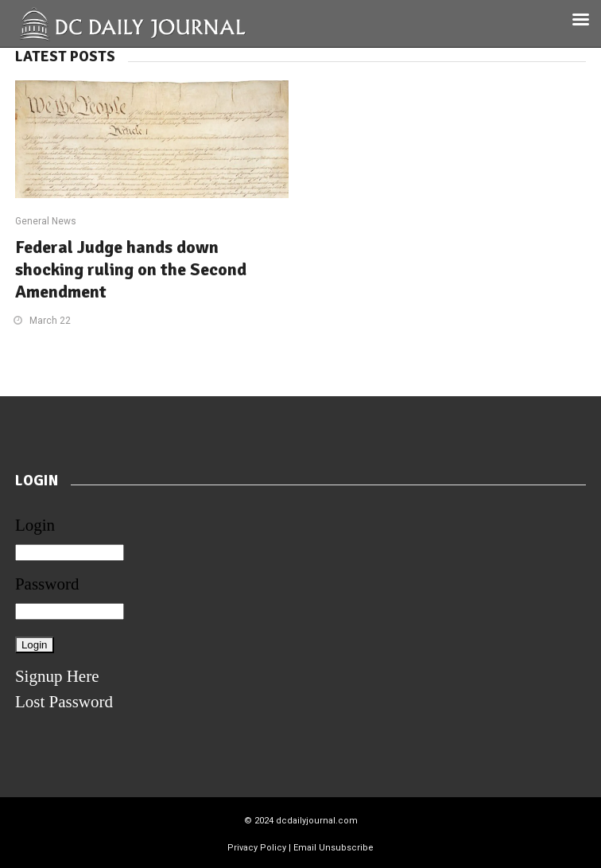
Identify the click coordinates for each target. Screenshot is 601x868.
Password (47, 584)
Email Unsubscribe (333, 848)
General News (46, 221)
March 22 (50, 321)
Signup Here (57, 676)
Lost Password (64, 702)
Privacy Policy (257, 848)
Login (35, 525)
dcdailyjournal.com (317, 821)
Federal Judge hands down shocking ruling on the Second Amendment (131, 269)
